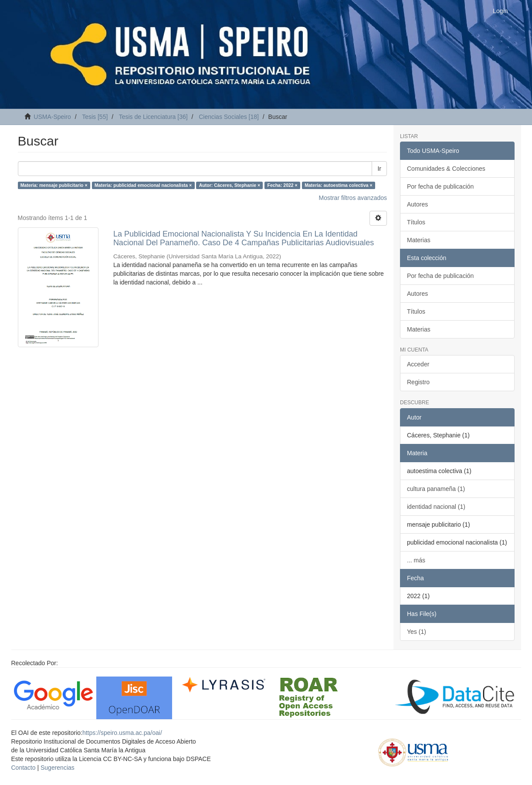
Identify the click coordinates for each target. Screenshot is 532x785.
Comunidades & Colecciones (446, 169)
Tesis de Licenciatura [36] (153, 117)
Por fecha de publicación (440, 186)
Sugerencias (58, 768)
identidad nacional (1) (436, 507)
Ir (379, 169)
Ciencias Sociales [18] (229, 117)
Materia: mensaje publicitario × (54, 185)
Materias (419, 240)
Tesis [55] (95, 117)
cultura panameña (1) (436, 489)
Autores (417, 204)
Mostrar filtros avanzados (353, 198)
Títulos (416, 222)
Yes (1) (417, 632)
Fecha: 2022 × (283, 185)
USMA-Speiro (52, 117)
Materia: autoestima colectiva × (339, 185)
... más (416, 560)
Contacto (24, 768)
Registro (418, 382)
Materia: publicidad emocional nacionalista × (143, 185)
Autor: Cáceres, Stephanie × (230, 185)
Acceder (418, 364)
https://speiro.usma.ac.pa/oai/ (122, 733)
